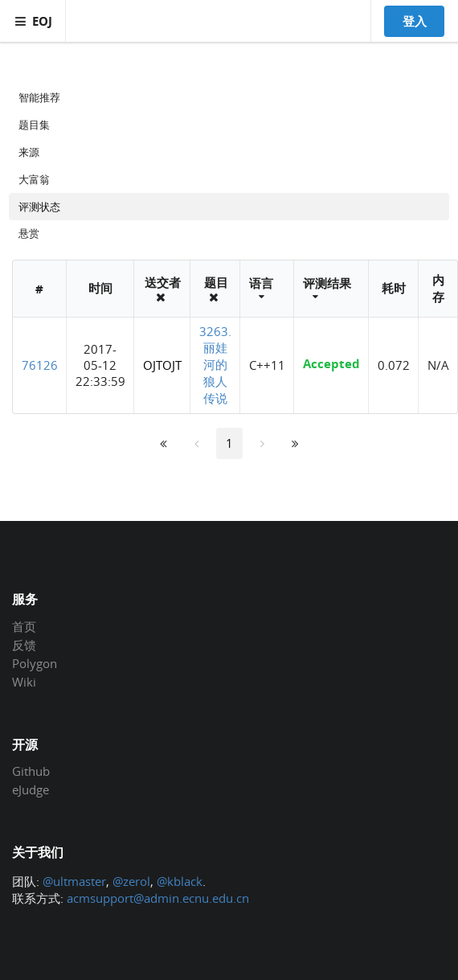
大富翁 (34, 179)
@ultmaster (74, 881)
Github (31, 772)
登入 (415, 21)
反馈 (24, 645)
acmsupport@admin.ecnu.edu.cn (158, 898)
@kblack (180, 881)
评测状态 (39, 207)
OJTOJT (162, 365)
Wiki (24, 681)
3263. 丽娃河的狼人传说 (215, 365)
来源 (29, 152)
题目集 (34, 125)
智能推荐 (39, 97)
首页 (24, 627)
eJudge (31, 789)
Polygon (35, 663)
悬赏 (29, 233)
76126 (40, 365)
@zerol (131, 881)
